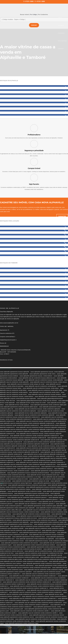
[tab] (34, 369)
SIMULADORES (62, 41)
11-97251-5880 (28, 1)
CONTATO (61, 49)
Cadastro (62, 216)
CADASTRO (61, 33)
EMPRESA (61, 25)
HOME (60, 18)
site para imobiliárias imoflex (34, 630)
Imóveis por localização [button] (6, 369)
